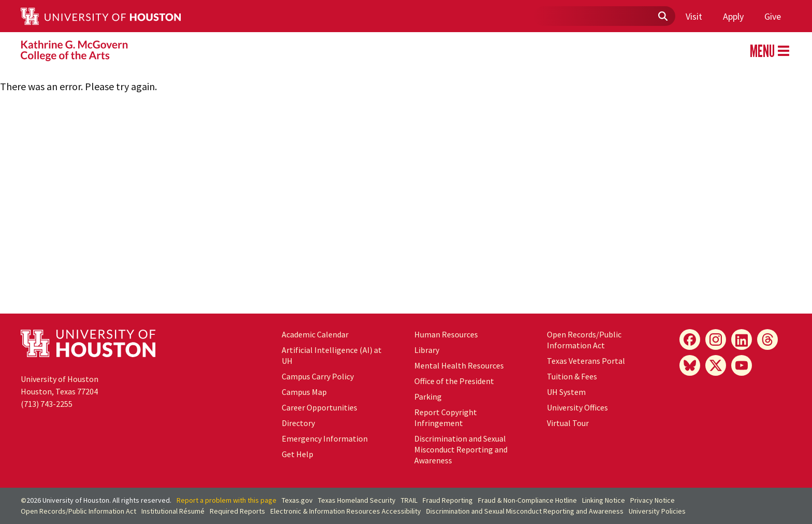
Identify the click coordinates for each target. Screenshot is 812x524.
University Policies (657, 511)
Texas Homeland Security (357, 500)
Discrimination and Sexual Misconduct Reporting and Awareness (461, 449)
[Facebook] (690, 339)
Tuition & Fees (572, 376)
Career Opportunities (320, 407)
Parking (428, 396)
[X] (716, 365)
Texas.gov (297, 500)
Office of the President (454, 381)
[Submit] (662, 17)
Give (773, 16)
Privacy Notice (653, 500)
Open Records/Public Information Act (584, 340)
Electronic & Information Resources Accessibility (346, 511)
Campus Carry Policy (318, 376)
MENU (770, 51)
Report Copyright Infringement (446, 417)
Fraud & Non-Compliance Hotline (527, 500)
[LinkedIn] (742, 339)
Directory (298, 423)
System (566, 392)
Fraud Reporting (448, 500)
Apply (733, 16)
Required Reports (237, 511)
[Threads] (767, 339)
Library (427, 350)
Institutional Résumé (173, 511)
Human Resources (446, 334)
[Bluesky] (690, 365)
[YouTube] (742, 365)
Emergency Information (325, 438)
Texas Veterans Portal (586, 361)
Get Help (298, 454)
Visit (694, 16)
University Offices (577, 407)
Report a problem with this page (227, 500)
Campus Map (304, 392)
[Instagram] (716, 339)
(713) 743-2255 (47, 404)
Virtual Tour (568, 423)
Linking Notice (604, 500)
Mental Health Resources (459, 365)
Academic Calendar (315, 334)
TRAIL (409, 500)
